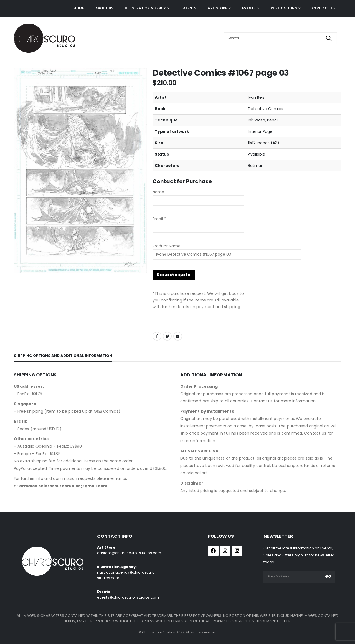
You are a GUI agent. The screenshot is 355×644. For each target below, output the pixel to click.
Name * (160, 192)
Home (79, 8)
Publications (284, 8)
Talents (189, 8)
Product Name (227, 250)
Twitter (167, 336)
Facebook (157, 336)
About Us (104, 8)
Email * (159, 219)
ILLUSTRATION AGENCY (145, 8)
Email (178, 336)
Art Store (217, 8)
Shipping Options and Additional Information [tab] (63, 356)
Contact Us (324, 8)
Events (249, 8)
